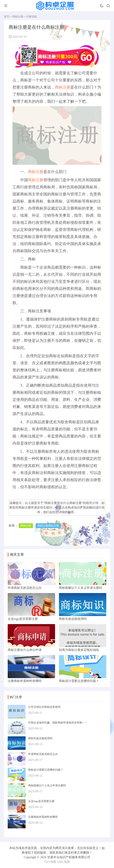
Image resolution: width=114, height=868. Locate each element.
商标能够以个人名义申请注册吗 (47, 786)
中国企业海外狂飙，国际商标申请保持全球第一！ (58, 723)
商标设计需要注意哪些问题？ (46, 770)
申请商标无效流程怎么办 (43, 754)
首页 (7, 17)
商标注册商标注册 (48, 526)
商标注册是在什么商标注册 (63, 503)
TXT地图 (50, 862)
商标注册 (18, 17)
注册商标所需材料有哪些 (43, 817)
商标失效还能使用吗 (40, 738)
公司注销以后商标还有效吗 (44, 707)
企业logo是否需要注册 (41, 801)
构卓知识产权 (77, 507)
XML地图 (64, 862)
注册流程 (32, 17)
